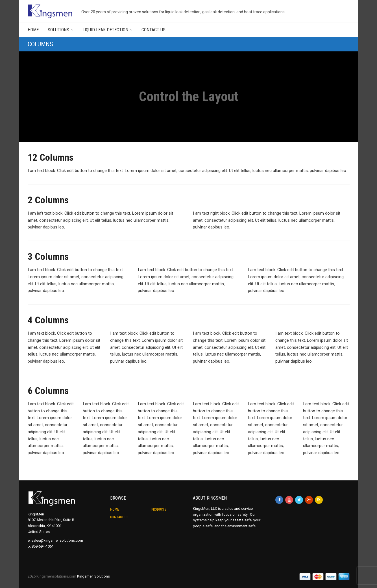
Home (33, 30)
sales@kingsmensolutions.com (57, 540)
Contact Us (153, 30)
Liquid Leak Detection (105, 30)
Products (159, 509)
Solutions (58, 30)
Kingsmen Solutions (93, 576)
